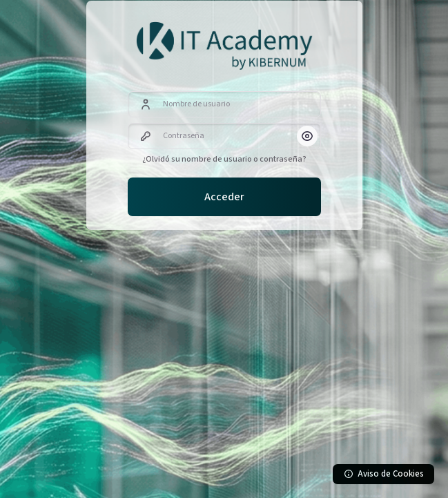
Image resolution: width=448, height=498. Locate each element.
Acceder (224, 197)
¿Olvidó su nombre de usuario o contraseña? (224, 159)
